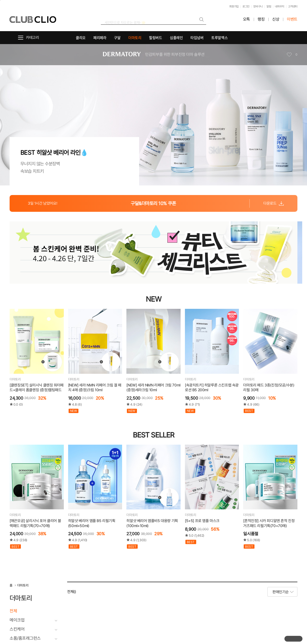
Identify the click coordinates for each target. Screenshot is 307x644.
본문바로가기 (0, 0)
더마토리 (135, 38)
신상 (276, 19)
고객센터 (293, 6)
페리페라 (100, 38)
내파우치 (280, 6)
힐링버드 (156, 38)
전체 (13, 611)
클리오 (81, 38)
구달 (117, 38)
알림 (269, 6)
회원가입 (234, 6)
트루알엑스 (219, 38)
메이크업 (17, 620)
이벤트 (292, 19)
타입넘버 (197, 38)
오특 (246, 19)
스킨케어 (17, 629)
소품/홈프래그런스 (25, 638)
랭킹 (261, 19)
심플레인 (176, 38)
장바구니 (258, 6)
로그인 (246, 6)
